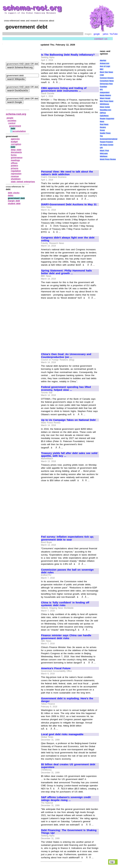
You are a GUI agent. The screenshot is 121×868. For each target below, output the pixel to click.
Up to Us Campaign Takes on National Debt (68, 420)
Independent (105, 93)
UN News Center (106, 145)
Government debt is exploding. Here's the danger (67, 700)
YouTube (114, 34)
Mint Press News (106, 101)
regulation (16, 171)
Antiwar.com (104, 64)
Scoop (102, 130)
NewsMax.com (105, 110)
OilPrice (103, 113)
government (15, 126)
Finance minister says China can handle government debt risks (66, 637)
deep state (16, 150)
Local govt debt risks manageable (62, 734)
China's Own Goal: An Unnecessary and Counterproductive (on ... (66, 356)
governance (17, 158)
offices (14, 163)
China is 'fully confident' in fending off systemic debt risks (65, 604)
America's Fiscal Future (56, 668)
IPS (101, 90)
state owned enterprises (23, 182)
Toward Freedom (106, 142)
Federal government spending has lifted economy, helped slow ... (66, 388)
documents (16, 152)
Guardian (103, 87)
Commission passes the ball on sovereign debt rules (67, 571)
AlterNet (103, 61)
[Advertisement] (70, 142)
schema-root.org (16, 114)
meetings (15, 160)
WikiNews (104, 156)
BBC (102, 69)
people (10, 118)
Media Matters (105, 95)
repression (16, 174)
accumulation (19, 131)
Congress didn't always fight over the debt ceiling (68, 239)
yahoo (106, 34)
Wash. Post (104, 151)
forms (14, 155)
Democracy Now (106, 84)
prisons (15, 168)
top (112, 862)
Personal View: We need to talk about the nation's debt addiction (67, 173)
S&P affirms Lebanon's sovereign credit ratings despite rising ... (66, 799)
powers (15, 166)
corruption (16, 144)
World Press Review (108, 159)
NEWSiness (104, 104)
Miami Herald (105, 98)
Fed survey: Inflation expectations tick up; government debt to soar (67, 538)
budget (14, 142)
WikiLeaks (104, 154)
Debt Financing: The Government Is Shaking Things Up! (69, 832)
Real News (104, 125)
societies (12, 121)
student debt (14, 204)
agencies (15, 139)
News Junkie (105, 107)
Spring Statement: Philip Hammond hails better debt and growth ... (66, 272)
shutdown (16, 179)
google (97, 34)
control (12, 123)
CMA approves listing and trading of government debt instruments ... (64, 89)
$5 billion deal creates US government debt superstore (68, 766)
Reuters (103, 127)
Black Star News (106, 72)
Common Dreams (107, 78)
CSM (102, 75)
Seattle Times (105, 133)
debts (11, 196)
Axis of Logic (105, 66)
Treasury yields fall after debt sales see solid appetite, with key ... (69, 455)
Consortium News (107, 81)
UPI (101, 148)
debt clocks (14, 193)
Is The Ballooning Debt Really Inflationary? (68, 55)
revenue (15, 176)
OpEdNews (104, 116)
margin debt (14, 201)
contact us (101, 39)
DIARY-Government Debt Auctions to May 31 (69, 204)
